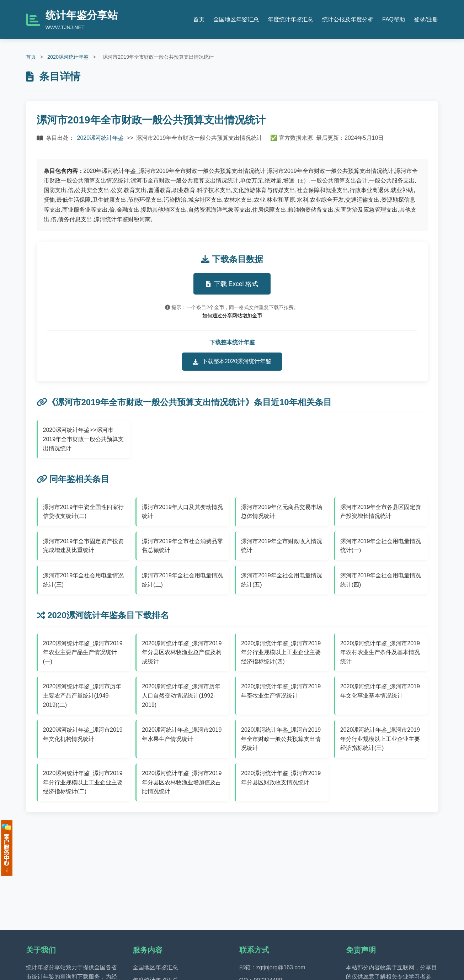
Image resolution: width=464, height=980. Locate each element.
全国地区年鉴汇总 (236, 19)
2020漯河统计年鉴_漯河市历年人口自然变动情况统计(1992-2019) (181, 695)
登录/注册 (426, 19)
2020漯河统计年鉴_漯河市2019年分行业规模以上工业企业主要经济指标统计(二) (83, 782)
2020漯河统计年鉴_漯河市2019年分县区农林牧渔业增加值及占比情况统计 (182, 782)
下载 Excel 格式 (232, 284)
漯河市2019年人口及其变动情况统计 (182, 512)
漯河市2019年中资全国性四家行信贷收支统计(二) (84, 512)
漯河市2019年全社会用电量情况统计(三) (84, 580)
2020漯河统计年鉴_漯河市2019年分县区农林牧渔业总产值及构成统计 (182, 652)
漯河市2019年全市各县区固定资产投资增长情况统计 (381, 512)
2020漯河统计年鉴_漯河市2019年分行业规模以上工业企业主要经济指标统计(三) (380, 739)
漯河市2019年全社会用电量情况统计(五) (282, 580)
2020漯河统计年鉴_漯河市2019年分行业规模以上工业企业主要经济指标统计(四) (281, 652)
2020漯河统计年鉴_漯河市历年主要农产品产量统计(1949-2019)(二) (82, 695)
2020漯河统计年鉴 (68, 57)
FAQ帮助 (394, 19)
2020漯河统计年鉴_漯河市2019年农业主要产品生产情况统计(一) (83, 652)
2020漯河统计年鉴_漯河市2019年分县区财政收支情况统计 (281, 778)
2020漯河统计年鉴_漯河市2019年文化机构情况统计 (83, 734)
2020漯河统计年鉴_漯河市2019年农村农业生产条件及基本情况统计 (380, 652)
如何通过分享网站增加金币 (232, 316)
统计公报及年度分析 (348, 19)
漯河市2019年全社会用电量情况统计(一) (381, 546)
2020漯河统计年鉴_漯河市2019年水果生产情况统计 (182, 734)
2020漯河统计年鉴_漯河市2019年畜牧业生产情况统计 (281, 691)
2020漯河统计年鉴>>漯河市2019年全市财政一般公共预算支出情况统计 (84, 439)
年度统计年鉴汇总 (290, 19)
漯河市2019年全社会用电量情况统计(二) (182, 580)
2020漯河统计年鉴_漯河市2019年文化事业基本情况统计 (380, 691)
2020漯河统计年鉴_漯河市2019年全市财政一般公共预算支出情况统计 (281, 739)
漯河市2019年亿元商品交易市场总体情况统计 (282, 512)
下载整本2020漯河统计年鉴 (232, 361)
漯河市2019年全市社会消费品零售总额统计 (182, 546)
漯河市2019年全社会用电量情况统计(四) (381, 580)
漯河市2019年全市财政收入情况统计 (282, 546)
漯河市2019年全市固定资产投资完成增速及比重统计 (84, 546)
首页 (199, 19)
